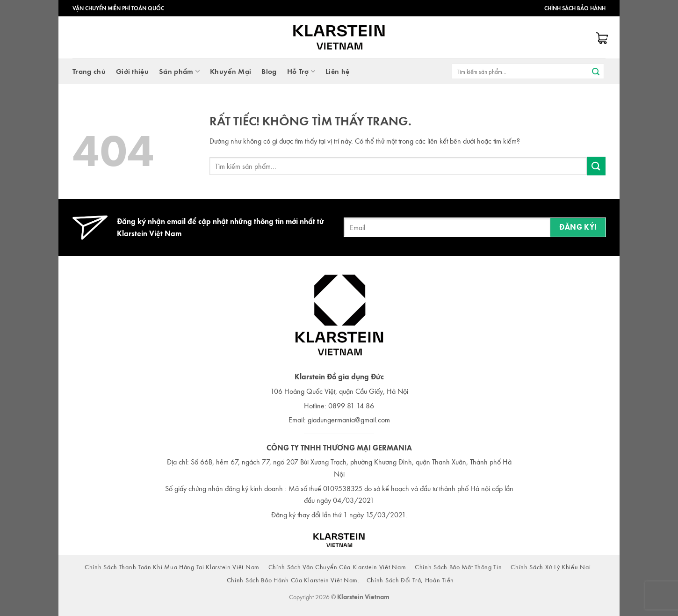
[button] (601, 39)
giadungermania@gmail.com (349, 420)
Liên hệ (337, 71)
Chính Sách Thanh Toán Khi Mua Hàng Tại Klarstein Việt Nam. (173, 567)
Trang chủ (89, 71)
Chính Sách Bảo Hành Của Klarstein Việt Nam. (293, 580)
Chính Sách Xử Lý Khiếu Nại (551, 567)
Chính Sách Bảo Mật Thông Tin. (459, 567)
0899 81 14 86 (351, 406)
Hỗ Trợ (301, 71)
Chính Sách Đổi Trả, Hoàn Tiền (410, 580)
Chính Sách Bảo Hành (575, 8)
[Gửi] (596, 72)
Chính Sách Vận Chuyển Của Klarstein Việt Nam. (338, 567)
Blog (269, 71)
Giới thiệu (132, 71)
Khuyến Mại (231, 71)
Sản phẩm (179, 71)
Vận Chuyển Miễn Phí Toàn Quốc (118, 8)
